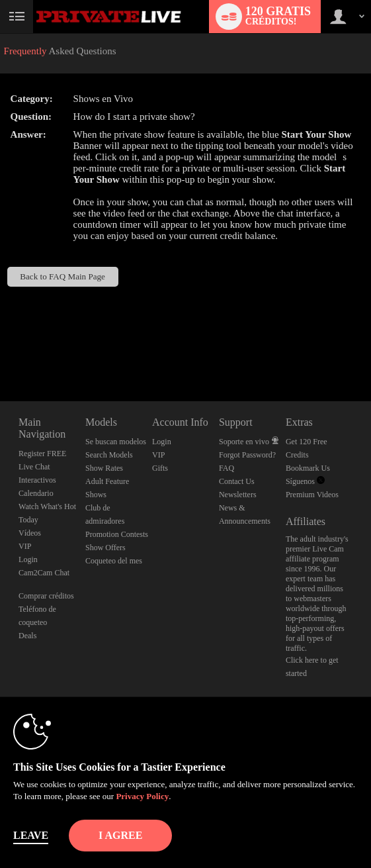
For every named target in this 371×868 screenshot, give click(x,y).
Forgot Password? (247, 455)
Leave (31, 835)
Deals (27, 636)
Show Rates (104, 468)
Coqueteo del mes (114, 561)
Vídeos (30, 533)
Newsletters (238, 495)
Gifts (160, 468)
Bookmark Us (308, 468)
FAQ (227, 468)
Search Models (109, 455)
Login (28, 559)
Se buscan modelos (116, 442)
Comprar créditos (46, 596)
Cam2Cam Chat (44, 573)
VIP (25, 546)
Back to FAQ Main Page (62, 276)
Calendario (36, 493)
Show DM (0, 352)
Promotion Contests (117, 534)
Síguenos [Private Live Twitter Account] (305, 481)
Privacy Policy (142, 796)
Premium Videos (312, 495)
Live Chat (34, 467)
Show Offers (105, 548)
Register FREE (42, 454)
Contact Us (237, 481)
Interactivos (37, 480)
